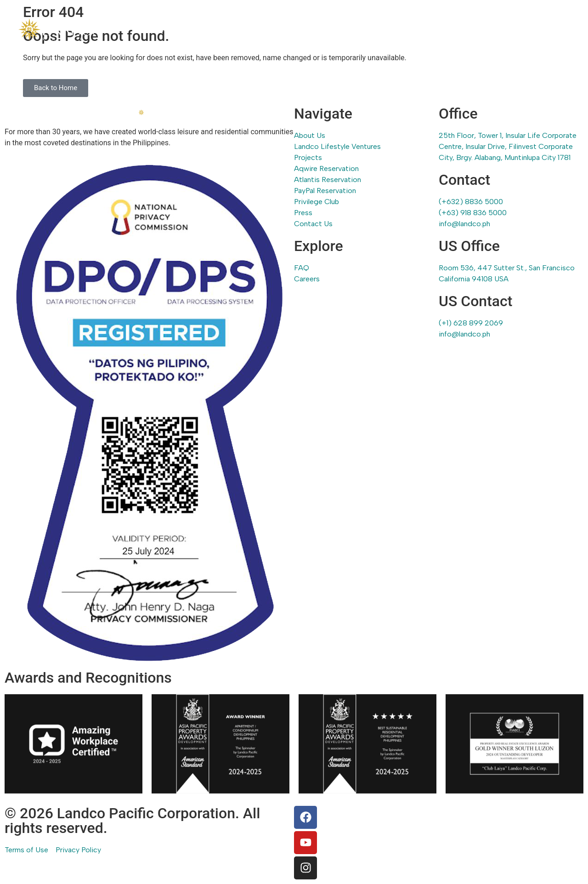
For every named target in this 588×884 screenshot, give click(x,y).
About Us (199, 29)
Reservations (398, 29)
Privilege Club (458, 29)
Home (158, 29)
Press (506, 29)
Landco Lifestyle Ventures (274, 29)
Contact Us (551, 29)
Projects (347, 29)
